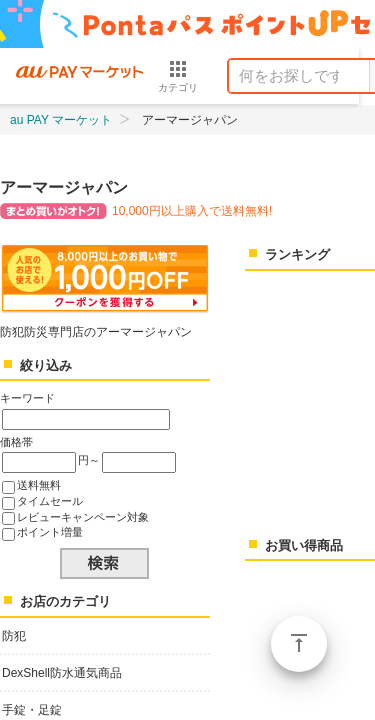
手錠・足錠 (32, 710)
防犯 (14, 636)
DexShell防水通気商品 (62, 673)
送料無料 (39, 485)
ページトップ (299, 644)
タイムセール (50, 501)
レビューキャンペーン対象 (83, 517)
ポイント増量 (50, 532)
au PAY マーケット (61, 120)
